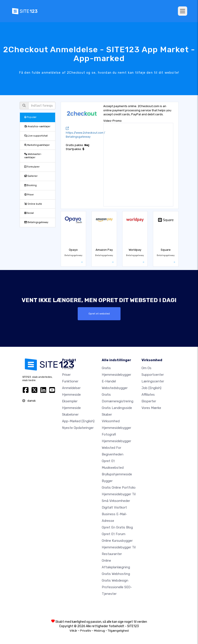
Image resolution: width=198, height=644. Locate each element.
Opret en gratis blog (117, 527)
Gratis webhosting (116, 574)
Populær (30, 117)
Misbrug (99, 631)
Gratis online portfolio (119, 488)
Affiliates (148, 395)
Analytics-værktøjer (37, 126)
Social (29, 213)
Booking (30, 185)
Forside (68, 368)
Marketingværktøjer (37, 145)
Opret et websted (99, 314)
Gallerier (31, 176)
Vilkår (73, 631)
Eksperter (149, 401)
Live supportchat (36, 136)
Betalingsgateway (36, 222)
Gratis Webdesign (115, 580)
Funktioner (70, 381)
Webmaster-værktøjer (33, 156)
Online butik (33, 204)
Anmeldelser (71, 388)
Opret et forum (114, 534)
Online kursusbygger (117, 541)
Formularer (32, 167)
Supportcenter (153, 375)
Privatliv (86, 631)
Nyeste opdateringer (78, 428)
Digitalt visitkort (114, 507)
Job (151, 388)
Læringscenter (153, 381)
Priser (29, 195)
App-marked (78, 421)
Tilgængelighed (118, 631)
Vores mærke (151, 408)
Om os (146, 368)
